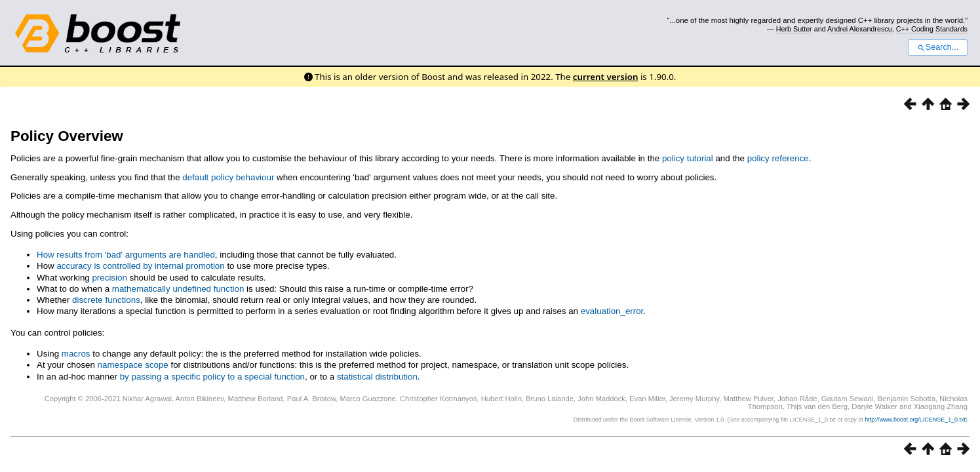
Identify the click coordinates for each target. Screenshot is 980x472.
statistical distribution (377, 377)
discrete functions (106, 300)
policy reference (778, 158)
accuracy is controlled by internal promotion (140, 266)
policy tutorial (688, 158)
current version (606, 77)
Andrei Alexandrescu (860, 29)
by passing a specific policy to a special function (212, 377)
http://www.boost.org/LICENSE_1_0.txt (915, 420)
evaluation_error (612, 311)
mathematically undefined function (178, 289)
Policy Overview (67, 136)
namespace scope (133, 365)
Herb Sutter (794, 29)
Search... (938, 47)
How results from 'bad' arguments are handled (126, 255)
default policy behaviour (228, 177)
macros (76, 354)
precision (109, 278)
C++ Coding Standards (932, 29)
